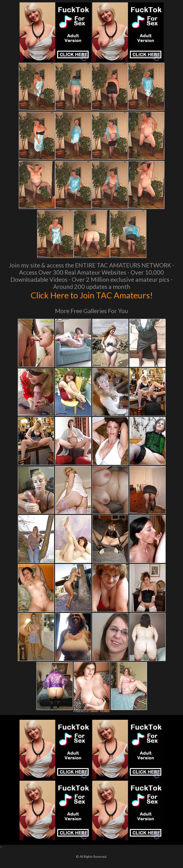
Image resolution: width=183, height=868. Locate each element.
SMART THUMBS (100, 711)
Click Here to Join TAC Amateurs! (92, 295)
